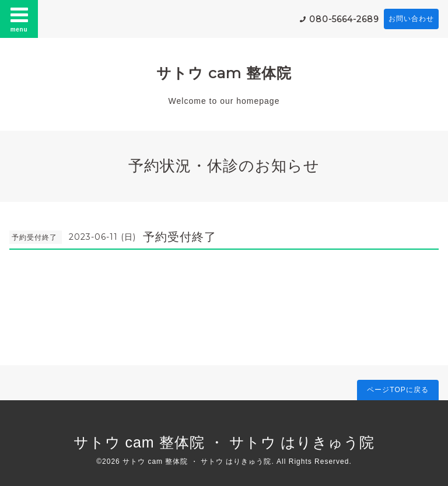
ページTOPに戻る (398, 390)
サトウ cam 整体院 (224, 73)
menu (19, 19)
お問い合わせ (411, 19)
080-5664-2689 (344, 19)
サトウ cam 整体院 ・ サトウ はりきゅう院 (224, 442)
